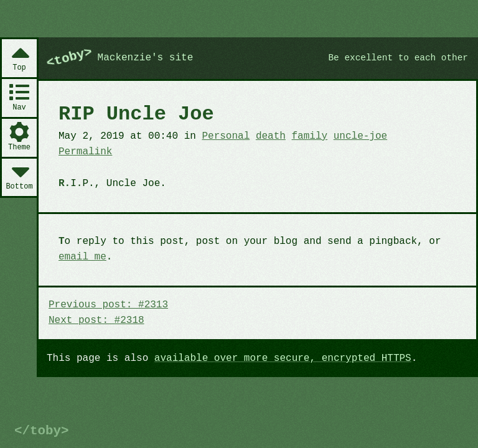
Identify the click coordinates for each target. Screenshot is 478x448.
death (271, 136)
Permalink (85, 152)
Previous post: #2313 (108, 305)
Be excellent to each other (398, 58)
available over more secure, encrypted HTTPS (283, 358)
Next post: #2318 (96, 320)
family (310, 136)
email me (82, 257)
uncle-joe (360, 136)
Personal (226, 136)
